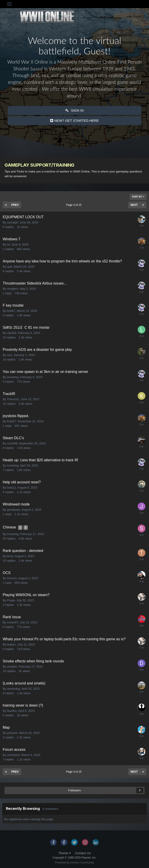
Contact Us (83, 853)
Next (134, 205)
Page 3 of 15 (74, 205)
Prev (15, 205)
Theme (65, 853)
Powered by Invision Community (74, 863)
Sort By (138, 197)
